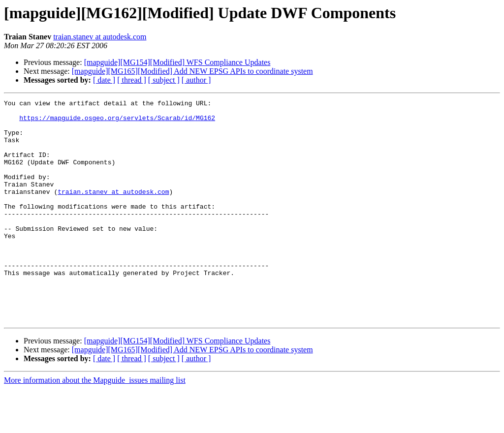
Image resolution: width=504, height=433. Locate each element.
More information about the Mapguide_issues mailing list (95, 424)
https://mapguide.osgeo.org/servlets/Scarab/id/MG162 (117, 122)
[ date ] (104, 80)
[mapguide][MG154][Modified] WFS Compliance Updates (177, 62)
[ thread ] (132, 80)
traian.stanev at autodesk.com (100, 37)
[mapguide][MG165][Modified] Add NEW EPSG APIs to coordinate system (192, 71)
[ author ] (196, 80)
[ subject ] (164, 80)
